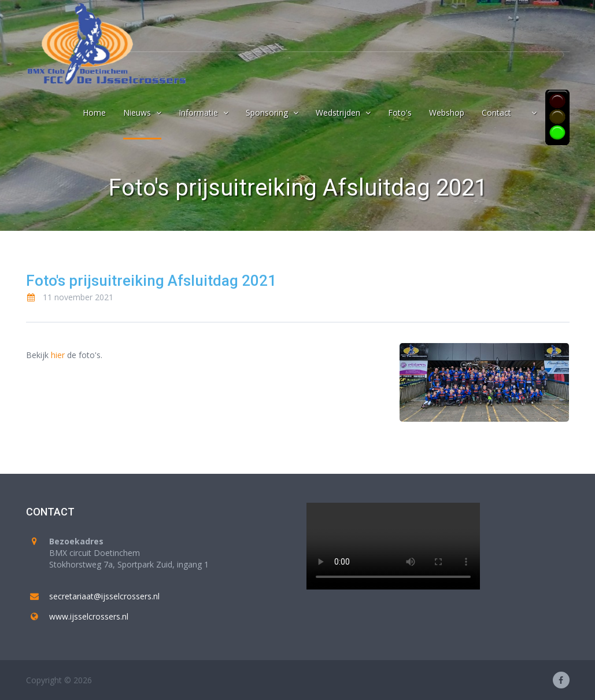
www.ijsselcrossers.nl (89, 616)
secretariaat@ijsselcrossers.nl (104, 596)
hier (58, 355)
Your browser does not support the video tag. (393, 546)
